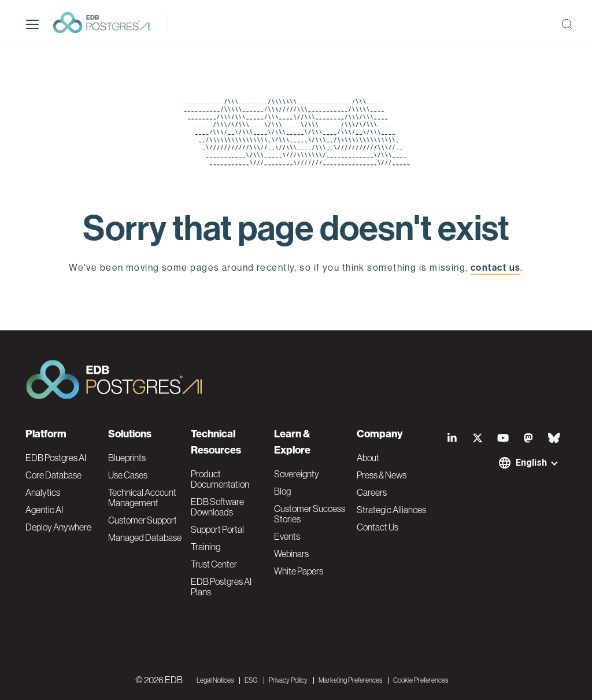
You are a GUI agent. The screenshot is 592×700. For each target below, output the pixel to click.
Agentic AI (44, 510)
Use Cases (128, 475)
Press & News (382, 475)
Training (206, 547)
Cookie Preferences (421, 680)
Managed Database (145, 537)
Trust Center (214, 564)
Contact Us (378, 527)
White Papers (299, 571)
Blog (282, 491)
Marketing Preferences (350, 680)
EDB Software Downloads (217, 507)
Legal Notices (215, 680)
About (368, 458)
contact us (495, 268)
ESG (251, 680)
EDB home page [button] (296, 294)
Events (287, 536)
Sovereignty (297, 474)
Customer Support (143, 520)
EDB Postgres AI (56, 458)
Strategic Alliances (391, 510)
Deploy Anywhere (58, 527)
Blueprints (127, 458)
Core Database (53, 475)
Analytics (43, 492)
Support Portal (217, 529)
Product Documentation (220, 479)
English (531, 463)
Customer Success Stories (310, 514)
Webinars (291, 554)
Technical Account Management (142, 498)
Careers (372, 492)
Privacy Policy (288, 680)
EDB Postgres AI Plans (221, 587)
